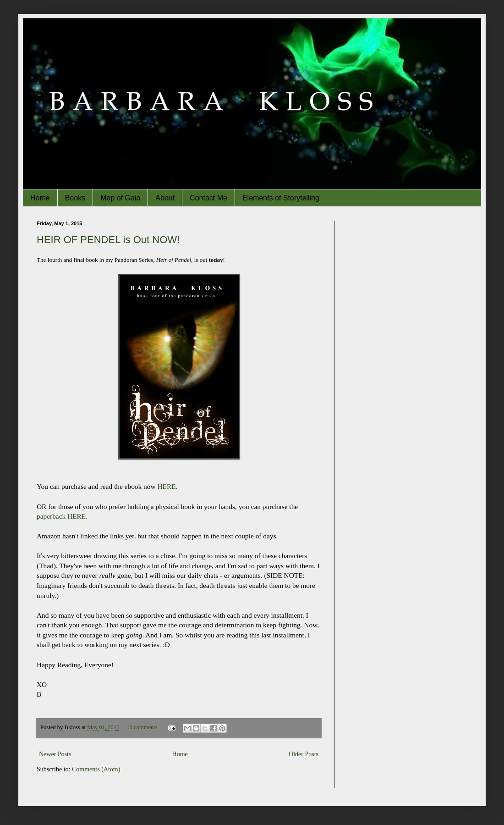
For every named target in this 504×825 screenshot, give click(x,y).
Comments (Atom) (96, 769)
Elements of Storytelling (281, 198)
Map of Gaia (120, 198)
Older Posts (304, 754)
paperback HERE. (62, 516)
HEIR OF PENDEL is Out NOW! (108, 240)
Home (40, 198)
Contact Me (208, 198)
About (165, 198)
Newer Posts (55, 754)
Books (75, 198)
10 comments (142, 727)
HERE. (167, 486)
